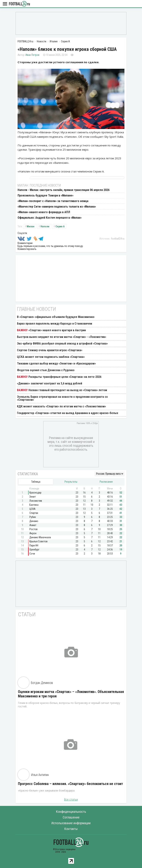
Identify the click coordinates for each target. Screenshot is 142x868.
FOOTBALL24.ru (19, 4)
